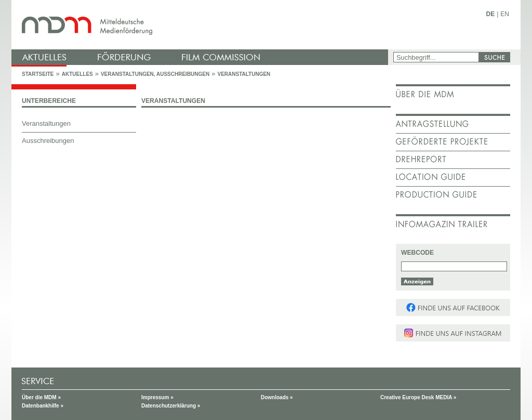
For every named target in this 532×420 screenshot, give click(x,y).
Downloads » (277, 397)
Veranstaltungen (244, 74)
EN (505, 14)
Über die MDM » (41, 397)
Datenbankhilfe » (43, 406)
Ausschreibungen (48, 141)
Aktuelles (77, 74)
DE (491, 14)
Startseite (38, 74)
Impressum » (157, 397)
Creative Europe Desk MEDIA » (418, 397)
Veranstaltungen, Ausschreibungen (155, 74)
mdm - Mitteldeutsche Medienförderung (201, 25)
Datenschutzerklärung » (171, 406)
